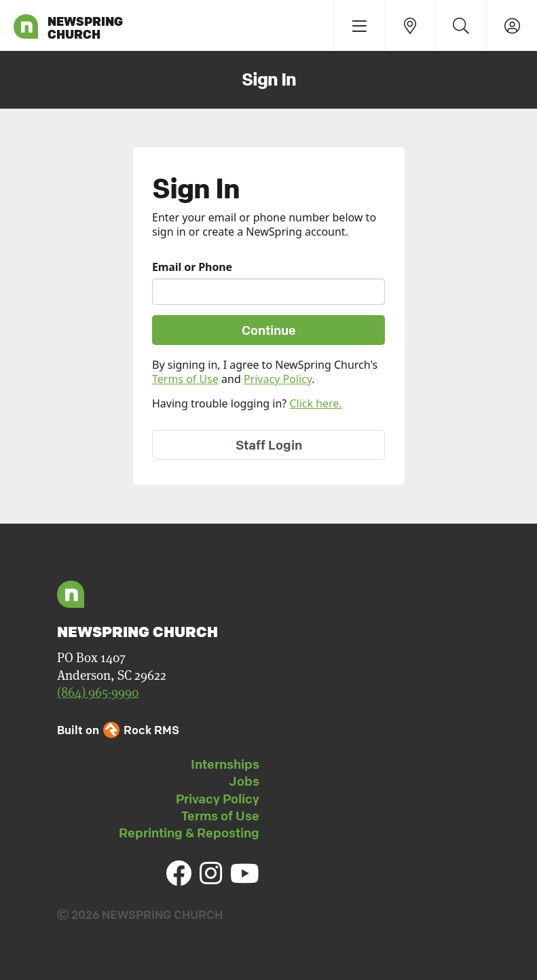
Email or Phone (192, 267)
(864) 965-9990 (98, 692)
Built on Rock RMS (118, 730)
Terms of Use (185, 379)
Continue (269, 330)
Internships (225, 764)
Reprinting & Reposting (189, 833)
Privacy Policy (278, 379)
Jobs (244, 781)
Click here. (315, 403)
